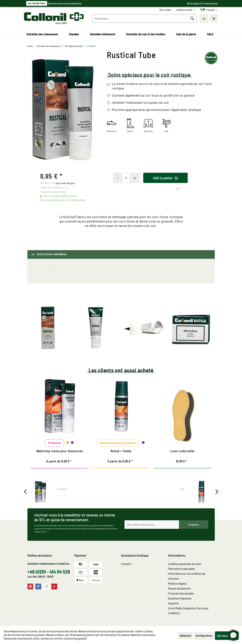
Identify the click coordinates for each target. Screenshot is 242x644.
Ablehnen (185, 635)
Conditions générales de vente (185, 564)
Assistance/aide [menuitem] (184, 10)
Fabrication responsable (181, 569)
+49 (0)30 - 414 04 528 (49, 572)
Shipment (173, 603)
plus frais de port (66, 183)
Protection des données (181, 593)
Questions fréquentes (180, 598)
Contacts (126, 564)
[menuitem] (165, 10)
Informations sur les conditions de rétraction (187, 576)
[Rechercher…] (144, 19)
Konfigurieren (204, 635)
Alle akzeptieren (227, 636)
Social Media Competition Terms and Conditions (188, 611)
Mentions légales (177, 583)
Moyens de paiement (179, 588)
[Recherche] (193, 19)
